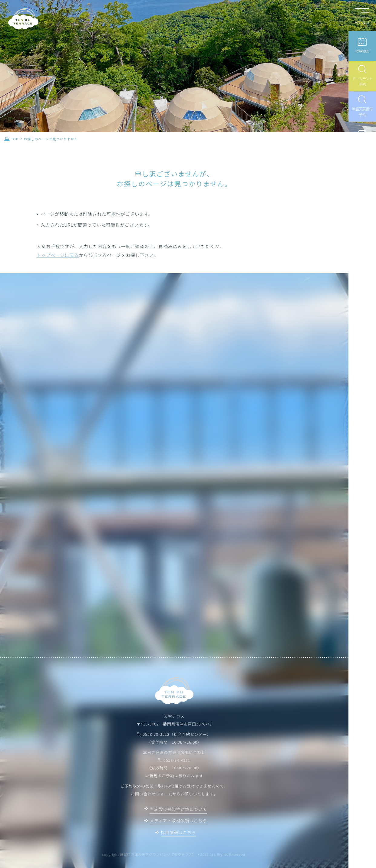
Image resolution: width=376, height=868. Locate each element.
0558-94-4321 (177, 760)
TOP (15, 139)
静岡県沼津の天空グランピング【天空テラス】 (158, 854)
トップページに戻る (58, 255)
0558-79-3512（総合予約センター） (177, 734)
